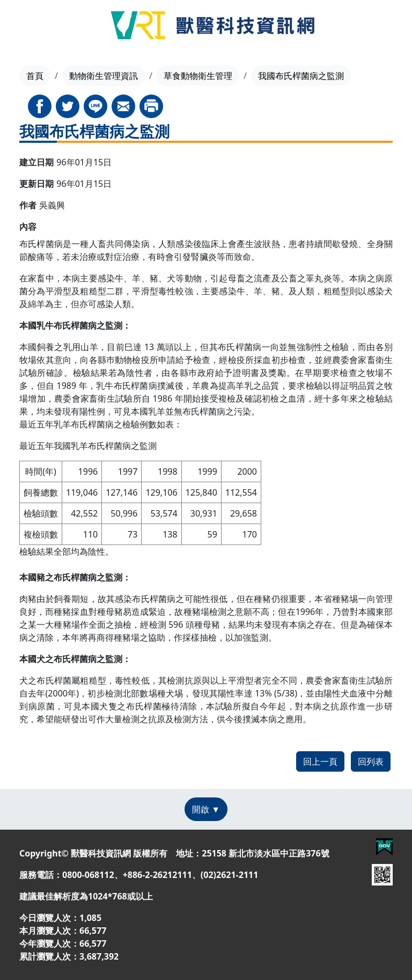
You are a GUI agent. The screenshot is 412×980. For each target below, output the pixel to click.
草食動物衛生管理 (198, 76)
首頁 (35, 76)
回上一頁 (320, 761)
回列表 (371, 761)
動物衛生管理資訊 (104, 76)
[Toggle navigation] (27, 27)
